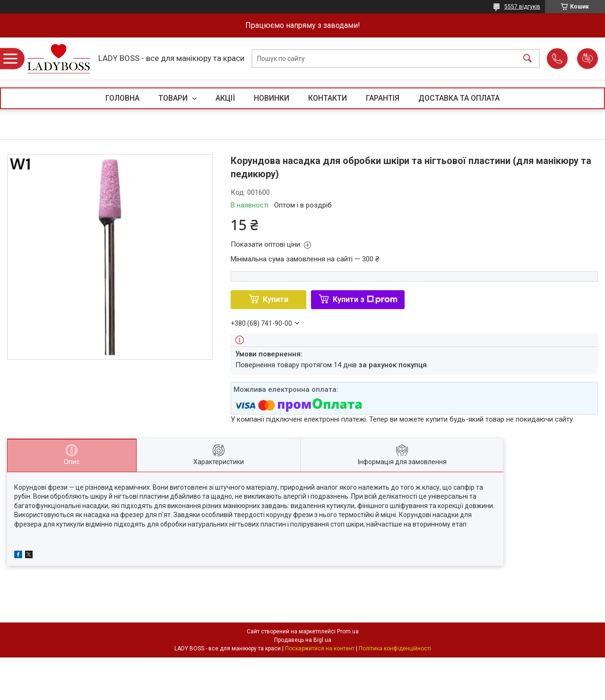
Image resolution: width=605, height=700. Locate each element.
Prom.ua (348, 631)
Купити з (365, 299)
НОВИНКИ (272, 98)
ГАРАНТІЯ (383, 98)
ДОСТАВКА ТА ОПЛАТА (459, 98)
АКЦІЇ (225, 98)
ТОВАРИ (174, 98)
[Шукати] (527, 59)
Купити (276, 299)
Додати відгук (588, 59)
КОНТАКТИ (328, 98)
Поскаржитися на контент (320, 648)
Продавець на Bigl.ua (303, 640)
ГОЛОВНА (122, 98)
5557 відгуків (522, 7)
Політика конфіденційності (395, 648)
